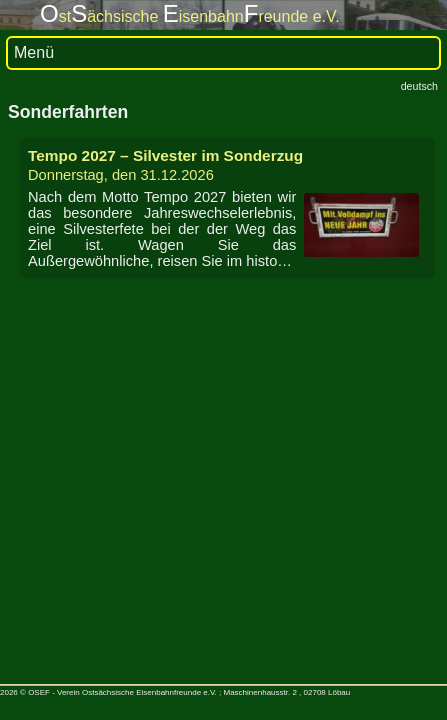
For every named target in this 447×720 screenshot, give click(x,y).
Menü (34, 52)
